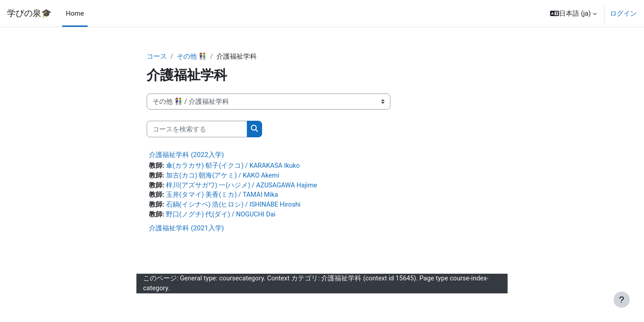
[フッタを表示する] (622, 300)
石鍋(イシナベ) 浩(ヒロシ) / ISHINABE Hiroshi (234, 207)
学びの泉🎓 (29, 13)
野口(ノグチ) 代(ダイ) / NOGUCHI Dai (222, 216)
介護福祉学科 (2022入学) (186, 155)
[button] (573, 13)
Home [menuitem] (75, 13)
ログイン (623, 13)
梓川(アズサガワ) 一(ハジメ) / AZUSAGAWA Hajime (243, 186)
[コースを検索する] (197, 129)
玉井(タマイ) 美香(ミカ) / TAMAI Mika (223, 196)
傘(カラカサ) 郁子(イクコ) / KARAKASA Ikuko (234, 166)
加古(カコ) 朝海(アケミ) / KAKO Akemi (223, 176)
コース (157, 57)
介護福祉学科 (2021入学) (186, 230)
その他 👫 (192, 57)
